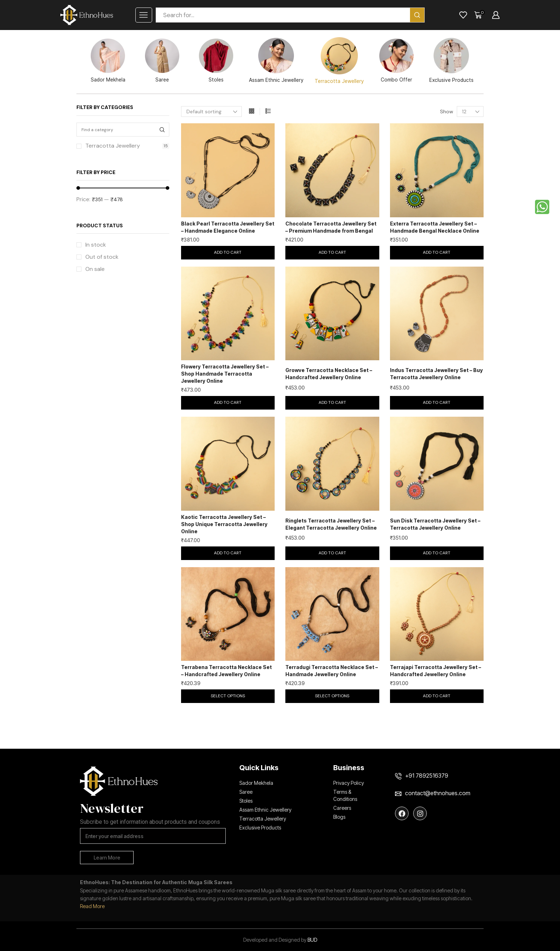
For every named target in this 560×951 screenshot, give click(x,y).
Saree (162, 61)
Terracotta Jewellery (339, 61)
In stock (96, 245)
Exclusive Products (451, 60)
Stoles (216, 61)
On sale (95, 269)
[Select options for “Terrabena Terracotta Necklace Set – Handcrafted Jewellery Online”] (228, 696)
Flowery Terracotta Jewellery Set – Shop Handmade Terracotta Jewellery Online (225, 374)
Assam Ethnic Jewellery (276, 60)
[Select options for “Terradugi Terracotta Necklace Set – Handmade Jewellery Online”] (332, 696)
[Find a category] (162, 130)
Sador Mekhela (108, 61)
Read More (92, 906)
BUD (312, 940)
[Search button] (417, 15)
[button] (228, 253)
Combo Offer (396, 61)
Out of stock (102, 257)
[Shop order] (211, 112)
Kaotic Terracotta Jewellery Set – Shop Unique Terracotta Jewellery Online (224, 524)
